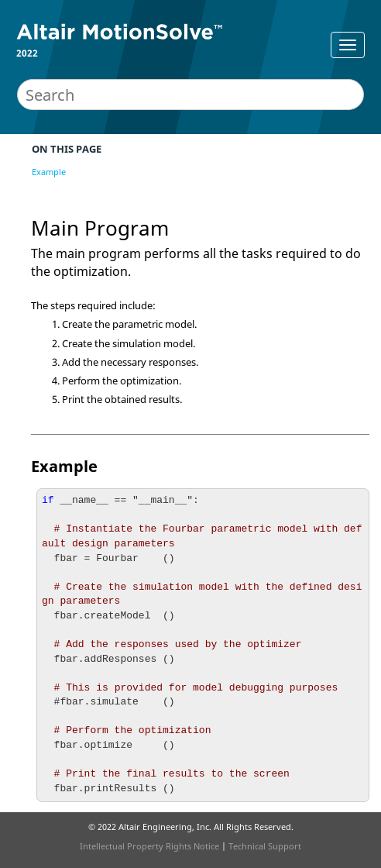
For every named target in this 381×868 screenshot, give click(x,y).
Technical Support (265, 846)
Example (49, 172)
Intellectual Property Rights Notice (149, 846)
